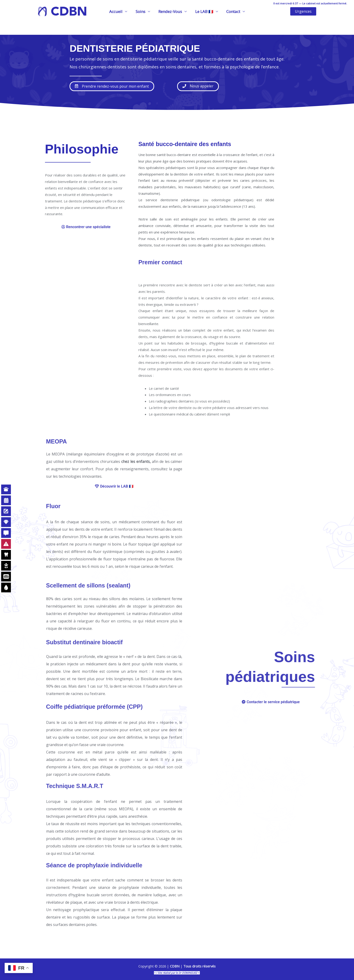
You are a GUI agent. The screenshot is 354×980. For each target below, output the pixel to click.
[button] (303, 11)
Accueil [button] (117, 11)
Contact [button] (232, 11)
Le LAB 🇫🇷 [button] (204, 11)
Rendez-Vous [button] (170, 11)
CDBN (69, 11)
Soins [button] (141, 11)
